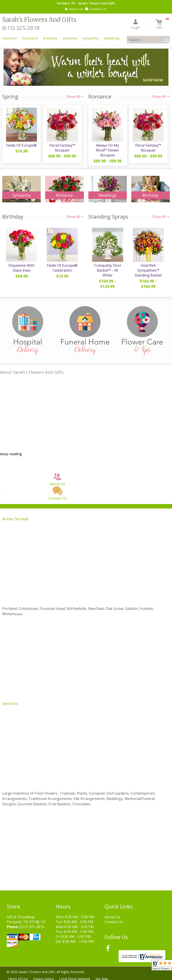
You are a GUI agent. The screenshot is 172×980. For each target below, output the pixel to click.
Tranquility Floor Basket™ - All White (108, 270)
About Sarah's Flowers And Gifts (32, 372)
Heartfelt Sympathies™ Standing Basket (148, 270)
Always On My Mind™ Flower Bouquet (107, 150)
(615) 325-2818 (21, 28)
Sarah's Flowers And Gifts (39, 20)
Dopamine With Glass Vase (21, 268)
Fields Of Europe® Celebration (62, 268)
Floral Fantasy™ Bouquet (62, 148)
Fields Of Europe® (21, 145)
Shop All (75, 96)
